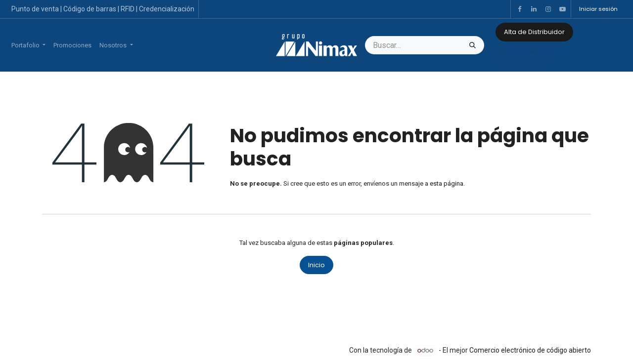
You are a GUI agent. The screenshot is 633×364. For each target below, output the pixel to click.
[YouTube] (562, 9)
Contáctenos (525, 55)
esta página (447, 183)
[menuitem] (28, 45)
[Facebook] (519, 9)
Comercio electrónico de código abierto (530, 350)
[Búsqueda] (473, 45)
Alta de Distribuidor (534, 32)
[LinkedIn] (534, 9)
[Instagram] (548, 9)
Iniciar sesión (598, 9)
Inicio (316, 265)
